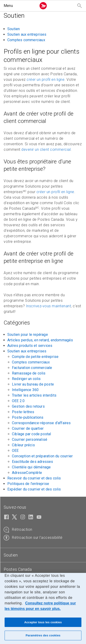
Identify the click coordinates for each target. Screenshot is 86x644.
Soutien (14, 29)
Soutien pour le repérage (28, 335)
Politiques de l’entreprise (28, 484)
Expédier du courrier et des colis (34, 489)
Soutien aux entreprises (27, 34)
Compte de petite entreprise (35, 357)
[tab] (43, 555)
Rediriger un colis (26, 379)
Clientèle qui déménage (31, 467)
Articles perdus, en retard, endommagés (40, 340)
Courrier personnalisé (30, 439)
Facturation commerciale (32, 368)
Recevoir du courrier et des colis (34, 478)
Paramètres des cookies (43, 635)
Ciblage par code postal (32, 434)
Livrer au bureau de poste (33, 384)
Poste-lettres (23, 412)
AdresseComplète (27, 473)
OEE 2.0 (18, 401)
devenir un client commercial (46, 149)
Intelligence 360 (25, 390)
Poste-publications (28, 417)
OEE (15, 451)
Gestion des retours (28, 406)
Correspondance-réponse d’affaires (41, 423)
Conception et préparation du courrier (42, 456)
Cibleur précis (23, 445)
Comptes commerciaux (26, 40)
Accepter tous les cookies (43, 622)
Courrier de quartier (28, 428)
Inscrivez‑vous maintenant (49, 306)
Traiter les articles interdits (34, 395)
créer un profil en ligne (46, 80)
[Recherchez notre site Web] (80, 6)
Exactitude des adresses (33, 462)
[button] (19, 6)
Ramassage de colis (29, 373)
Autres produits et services (30, 346)
